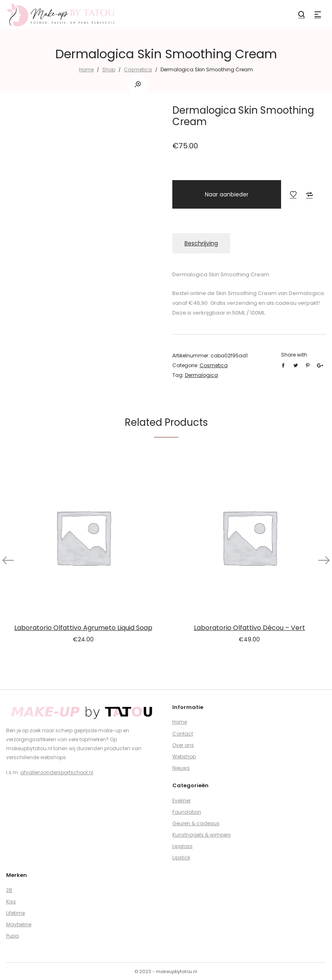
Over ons (183, 745)
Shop (109, 69)
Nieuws (181, 768)
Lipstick (181, 858)
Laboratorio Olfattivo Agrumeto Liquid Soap (83, 628)
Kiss (11, 902)
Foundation (187, 812)
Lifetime (15, 913)
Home (86, 69)
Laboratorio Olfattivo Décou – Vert (250, 628)
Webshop (184, 756)
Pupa (12, 936)
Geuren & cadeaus (196, 823)
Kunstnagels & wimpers (202, 835)
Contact (183, 734)
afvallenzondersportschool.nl (57, 772)
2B (9, 890)
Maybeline (19, 924)
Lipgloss (182, 846)
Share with (294, 355)
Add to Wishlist (293, 194)
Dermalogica (201, 375)
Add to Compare (310, 194)
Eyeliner (181, 801)
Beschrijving (201, 243)
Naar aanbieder (227, 194)
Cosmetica (138, 69)
